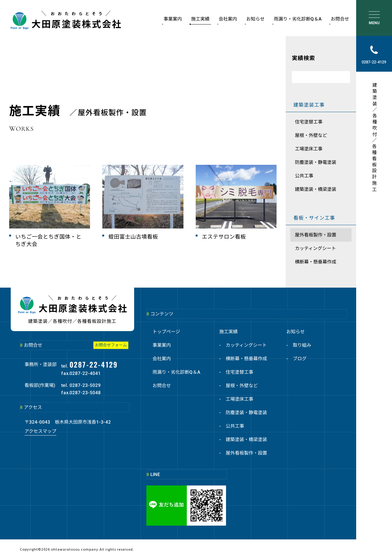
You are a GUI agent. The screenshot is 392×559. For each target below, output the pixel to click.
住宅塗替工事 (309, 122)
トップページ (166, 332)
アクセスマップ (40, 431)
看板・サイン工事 (314, 218)
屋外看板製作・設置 (316, 235)
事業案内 (172, 20)
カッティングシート (315, 248)
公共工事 (304, 176)
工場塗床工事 (309, 149)
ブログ (300, 359)
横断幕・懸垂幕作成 (316, 262)
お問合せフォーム (111, 345)
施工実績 (200, 20)
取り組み (302, 345)
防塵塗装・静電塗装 (316, 162)
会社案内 (227, 20)
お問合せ (339, 20)
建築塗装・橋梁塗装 (316, 189)
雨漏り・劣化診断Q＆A (297, 20)
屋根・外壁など (311, 135)
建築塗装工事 (309, 105)
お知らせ (255, 20)
